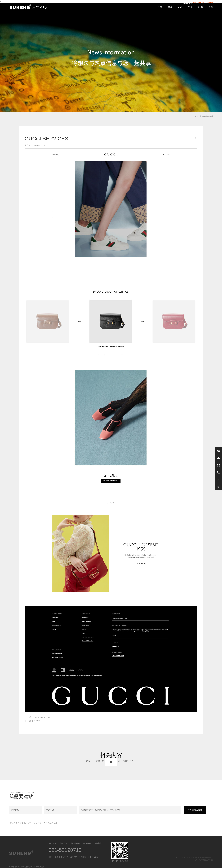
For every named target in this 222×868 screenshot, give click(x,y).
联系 (211, 7)
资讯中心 (87, 843)
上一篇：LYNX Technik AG (38, 717)
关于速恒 (53, 843)
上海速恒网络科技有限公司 (30, 7)
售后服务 (218, 465)
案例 (202, 116)
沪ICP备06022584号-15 (204, 860)
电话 (218, 472)
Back (111, 762)
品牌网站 (209, 116)
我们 (201, 7)
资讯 (190, 7)
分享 (218, 487)
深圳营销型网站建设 (25, 867)
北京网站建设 (39, 867)
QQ (218, 458)
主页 (196, 116)
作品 (180, 7)
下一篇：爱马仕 (33, 721)
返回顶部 (218, 480)
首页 (160, 7)
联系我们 (99, 843)
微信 (218, 451)
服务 (170, 7)
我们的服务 (75, 843)
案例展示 (63, 843)
